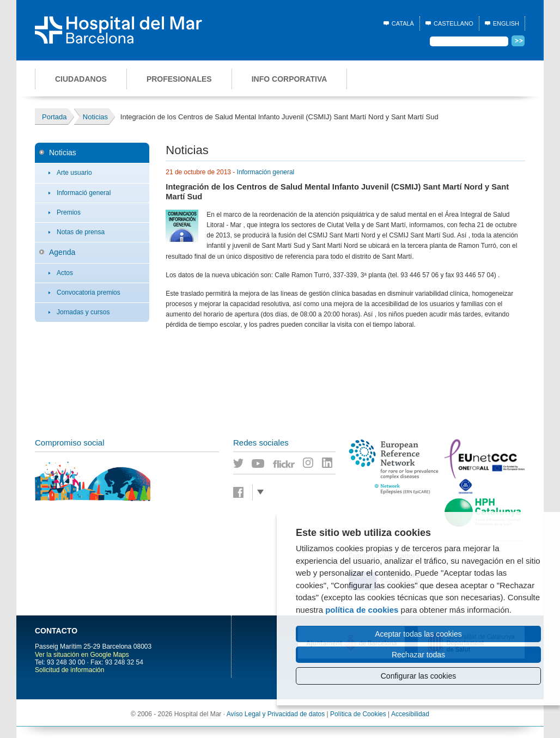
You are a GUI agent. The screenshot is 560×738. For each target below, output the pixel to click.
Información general (266, 172)
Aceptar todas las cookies (418, 634)
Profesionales (179, 79)
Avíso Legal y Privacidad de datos (276, 714)
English (506, 23)
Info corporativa (290, 79)
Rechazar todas (418, 655)
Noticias (63, 153)
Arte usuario (74, 173)
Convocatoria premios (89, 292)
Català (403, 23)
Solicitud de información (69, 670)
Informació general (84, 193)
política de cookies (362, 610)
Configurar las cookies (419, 676)
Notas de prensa (81, 232)
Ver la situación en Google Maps (82, 655)
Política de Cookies (358, 714)
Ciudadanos (81, 79)
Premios (69, 212)
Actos (65, 273)
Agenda (62, 252)
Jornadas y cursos (83, 312)
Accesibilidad (410, 714)
